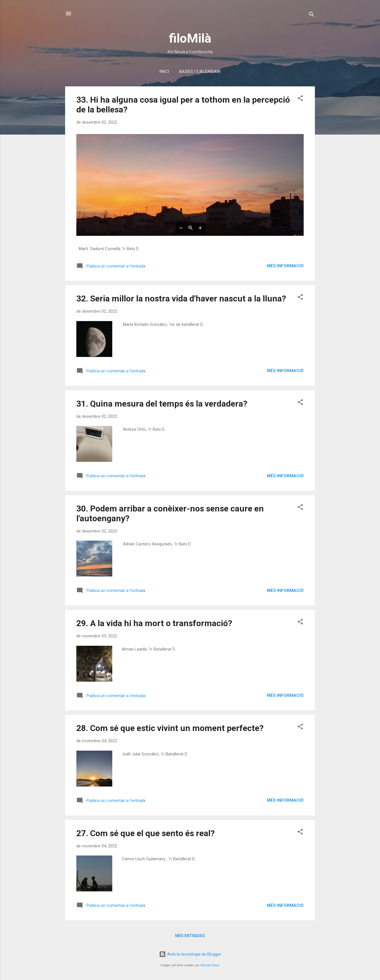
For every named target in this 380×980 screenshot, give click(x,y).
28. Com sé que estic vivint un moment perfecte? (170, 728)
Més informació (285, 266)
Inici (164, 72)
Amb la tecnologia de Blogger (190, 954)
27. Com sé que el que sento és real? (146, 833)
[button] (300, 99)
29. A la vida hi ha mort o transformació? (154, 623)
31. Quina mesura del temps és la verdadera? (162, 404)
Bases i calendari (200, 72)
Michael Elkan (210, 965)
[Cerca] (312, 15)
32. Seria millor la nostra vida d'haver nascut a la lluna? (181, 298)
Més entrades (190, 936)
